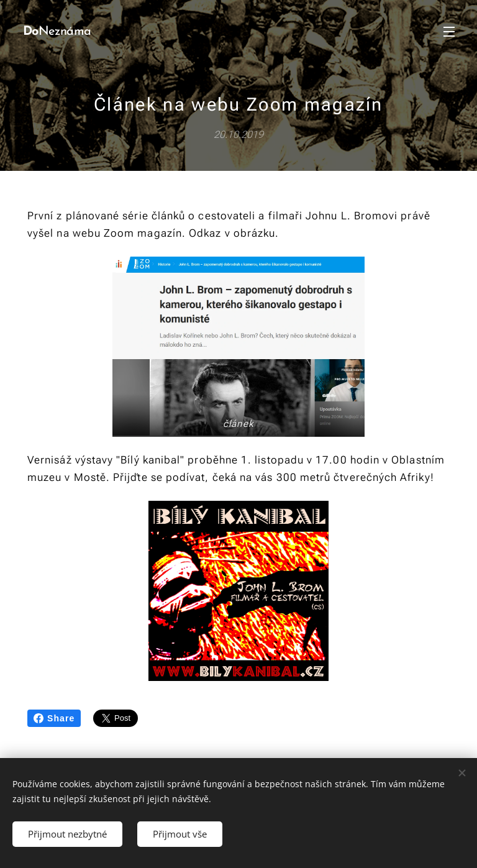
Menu (449, 32)
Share (54, 718)
